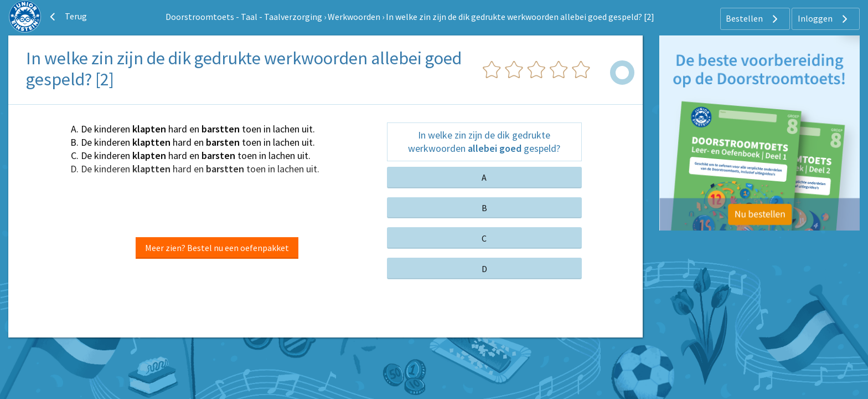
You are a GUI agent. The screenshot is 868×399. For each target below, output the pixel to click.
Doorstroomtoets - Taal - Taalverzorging (244, 17)
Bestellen (753, 19)
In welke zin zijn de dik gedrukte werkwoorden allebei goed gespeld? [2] (520, 17)
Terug (67, 17)
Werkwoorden (354, 17)
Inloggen (824, 19)
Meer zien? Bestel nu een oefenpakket (217, 248)
